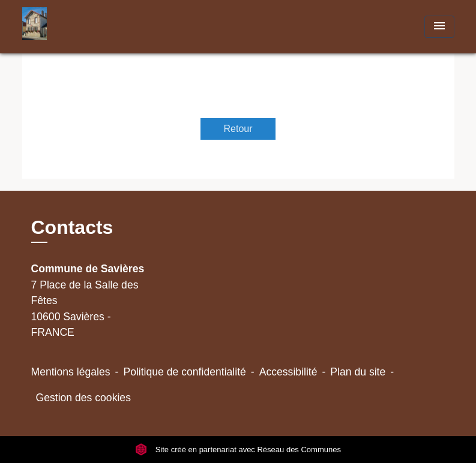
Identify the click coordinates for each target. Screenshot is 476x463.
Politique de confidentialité (184, 372)
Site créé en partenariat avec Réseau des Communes (238, 450)
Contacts (72, 227)
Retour (238, 129)
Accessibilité (288, 372)
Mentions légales (71, 372)
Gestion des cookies (83, 398)
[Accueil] (97, 27)
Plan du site (358, 372)
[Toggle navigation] (439, 27)
